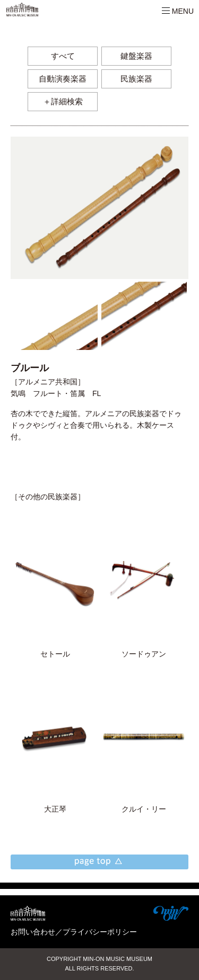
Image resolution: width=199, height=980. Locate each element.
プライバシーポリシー (100, 932)
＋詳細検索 (63, 101)
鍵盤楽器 (136, 56)
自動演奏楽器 (63, 79)
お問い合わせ (33, 932)
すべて (63, 56)
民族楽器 (136, 79)
